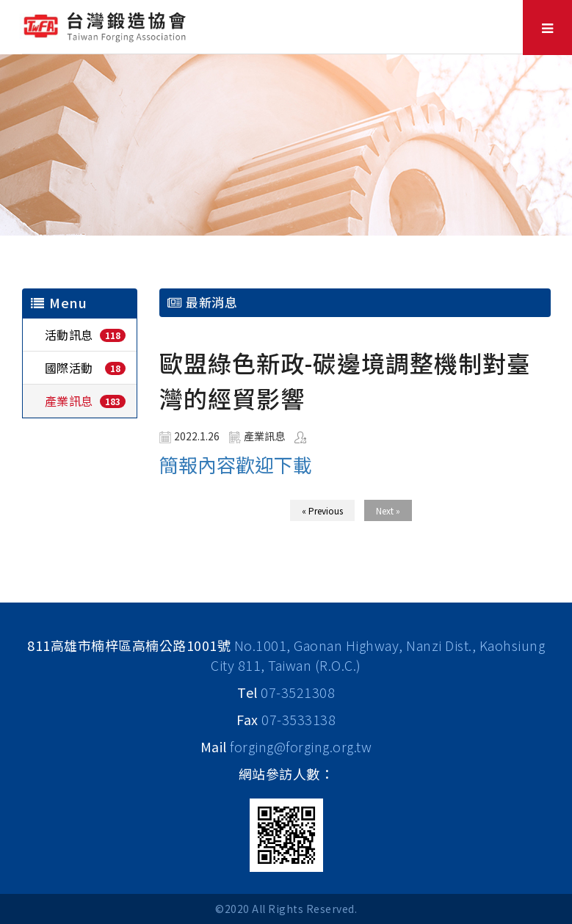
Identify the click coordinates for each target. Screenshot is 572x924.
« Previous (322, 510)
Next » (388, 510)
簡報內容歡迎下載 (236, 464)
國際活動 (69, 368)
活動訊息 (69, 335)
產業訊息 (69, 401)
